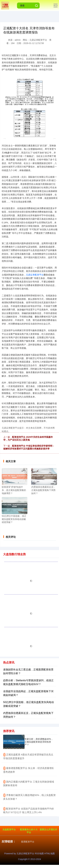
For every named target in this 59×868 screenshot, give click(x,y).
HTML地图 (50, 853)
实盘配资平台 (9, 830)
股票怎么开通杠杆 (48, 830)
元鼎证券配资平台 (35, 275)
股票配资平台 (28, 842)
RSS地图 (39, 853)
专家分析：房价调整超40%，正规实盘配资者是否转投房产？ (39, 742)
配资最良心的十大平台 (29, 831)
